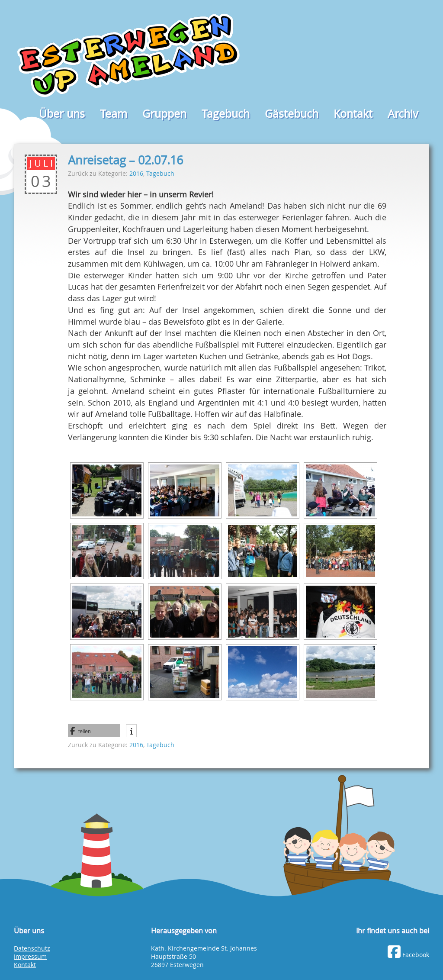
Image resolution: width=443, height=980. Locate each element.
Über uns (62, 114)
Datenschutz (32, 948)
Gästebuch (292, 114)
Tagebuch (226, 114)
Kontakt (353, 114)
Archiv (403, 114)
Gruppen (164, 114)
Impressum (30, 957)
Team (114, 114)
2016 (136, 173)
